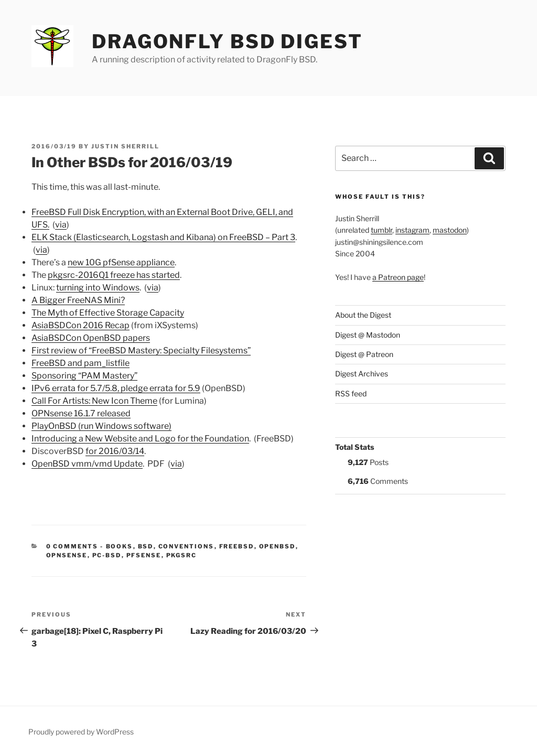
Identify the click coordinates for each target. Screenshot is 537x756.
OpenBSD (277, 546)
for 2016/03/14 (115, 451)
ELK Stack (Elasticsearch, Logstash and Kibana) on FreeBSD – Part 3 (163, 237)
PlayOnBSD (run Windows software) (101, 426)
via (61, 225)
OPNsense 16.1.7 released (81, 413)
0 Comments (72, 546)
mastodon (450, 230)
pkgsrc (182, 555)
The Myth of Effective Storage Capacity (108, 313)
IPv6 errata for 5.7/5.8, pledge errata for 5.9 (116, 388)
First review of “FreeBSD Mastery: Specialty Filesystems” (141, 350)
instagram (412, 230)
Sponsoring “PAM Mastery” (84, 376)
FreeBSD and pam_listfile (80, 363)
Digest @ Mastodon (368, 335)
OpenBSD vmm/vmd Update (87, 464)
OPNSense (67, 555)
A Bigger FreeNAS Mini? (78, 300)
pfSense (144, 555)
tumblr (382, 230)
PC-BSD (107, 555)
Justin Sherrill (125, 146)
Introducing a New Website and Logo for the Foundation (140, 439)
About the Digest (363, 315)
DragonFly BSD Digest (227, 41)
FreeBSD (237, 546)
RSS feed (351, 393)
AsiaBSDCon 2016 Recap (80, 325)
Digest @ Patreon (364, 354)
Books (120, 546)
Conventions (186, 546)
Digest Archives (362, 374)
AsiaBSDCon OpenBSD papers (91, 338)
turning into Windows (98, 288)
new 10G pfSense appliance (121, 262)
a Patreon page (398, 277)
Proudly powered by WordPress (81, 732)
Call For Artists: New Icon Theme (94, 401)
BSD (146, 546)
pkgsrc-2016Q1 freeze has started (114, 275)
